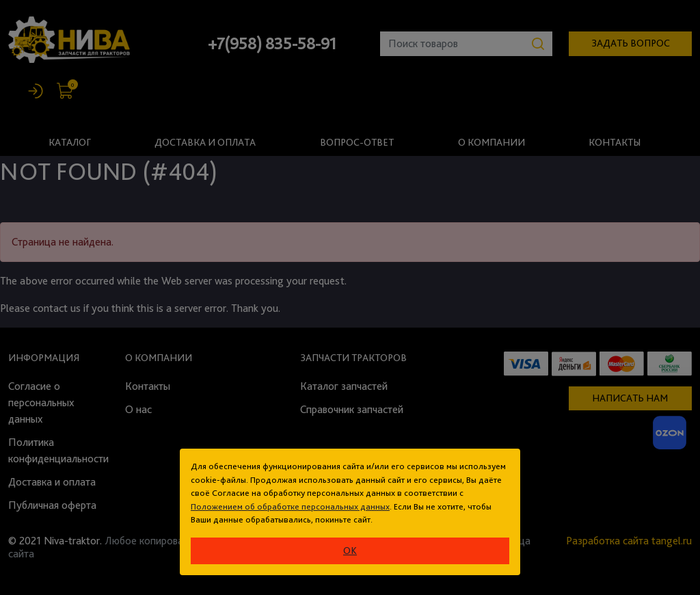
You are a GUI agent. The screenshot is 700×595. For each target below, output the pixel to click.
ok (350, 551)
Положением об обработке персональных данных (290, 506)
